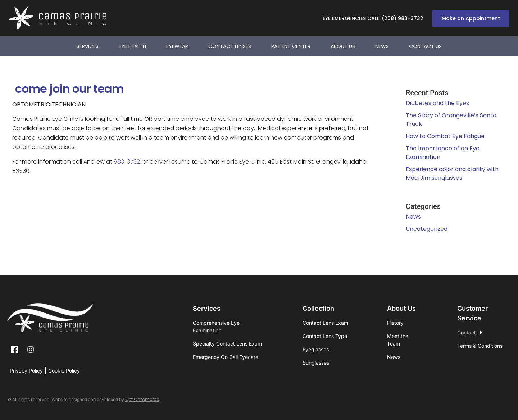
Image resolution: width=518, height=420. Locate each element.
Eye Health (132, 46)
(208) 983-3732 (403, 18)
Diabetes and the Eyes (437, 103)
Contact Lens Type (325, 336)
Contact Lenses (230, 46)
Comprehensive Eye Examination (216, 327)
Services (88, 46)
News (382, 46)
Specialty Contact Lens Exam (227, 344)
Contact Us (425, 46)
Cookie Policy (64, 371)
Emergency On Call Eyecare (226, 357)
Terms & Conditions (480, 346)
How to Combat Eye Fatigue (445, 136)
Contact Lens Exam (325, 323)
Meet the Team (398, 340)
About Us (343, 46)
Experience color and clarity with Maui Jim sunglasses (452, 174)
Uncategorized (427, 229)
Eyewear (177, 46)
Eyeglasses (316, 349)
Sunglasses (316, 363)
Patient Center (291, 46)
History (395, 323)
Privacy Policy (26, 371)
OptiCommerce (142, 399)
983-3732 (127, 162)
